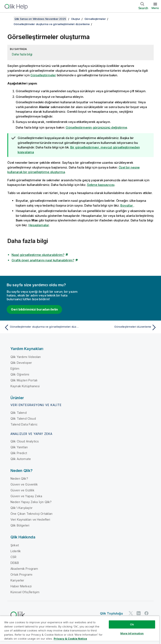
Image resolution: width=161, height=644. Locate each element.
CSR (13, 557)
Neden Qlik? (19, 479)
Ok (132, 624)
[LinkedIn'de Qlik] (139, 613)
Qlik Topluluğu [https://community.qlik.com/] (111, 613)
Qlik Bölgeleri (20, 525)
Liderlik (16, 551)
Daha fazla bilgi (22, 54)
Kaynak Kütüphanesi (25, 386)
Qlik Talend (19, 413)
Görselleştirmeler (95, 19)
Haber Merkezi (21, 586)
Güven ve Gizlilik (22, 490)
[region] (80, 630)
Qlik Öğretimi (20, 374)
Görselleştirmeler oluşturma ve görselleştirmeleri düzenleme (52, 24)
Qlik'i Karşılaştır (21, 508)
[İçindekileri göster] (8, 19)
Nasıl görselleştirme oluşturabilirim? (38, 255)
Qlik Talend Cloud (23, 418)
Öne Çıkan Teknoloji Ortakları (32, 514)
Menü (155, 8)
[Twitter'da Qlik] (131, 613)
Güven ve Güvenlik (24, 484)
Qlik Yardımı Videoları (26, 357)
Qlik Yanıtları (19, 447)
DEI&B (15, 563)
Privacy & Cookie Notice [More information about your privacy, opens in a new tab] (70, 639)
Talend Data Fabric (24, 424)
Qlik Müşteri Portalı (24, 380)
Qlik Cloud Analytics (25, 441)
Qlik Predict (19, 453)
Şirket (15, 545)
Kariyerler (17, 580)
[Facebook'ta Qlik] (147, 613)
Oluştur (76, 19)
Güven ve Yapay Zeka (26, 496)
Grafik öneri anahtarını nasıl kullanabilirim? (43, 260)
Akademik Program (24, 569)
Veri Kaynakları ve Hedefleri (30, 519)
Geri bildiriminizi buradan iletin (34, 309)
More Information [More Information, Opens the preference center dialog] (132, 633)
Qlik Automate (21, 459)
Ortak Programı (21, 574)
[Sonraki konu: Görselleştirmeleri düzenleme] (120, 327)
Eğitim (15, 369)
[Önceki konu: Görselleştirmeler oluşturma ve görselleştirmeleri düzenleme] (41, 327)
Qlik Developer (21, 363)
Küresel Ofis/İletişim (25, 592)
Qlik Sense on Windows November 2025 (40, 19)
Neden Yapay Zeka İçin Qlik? (31, 502)
